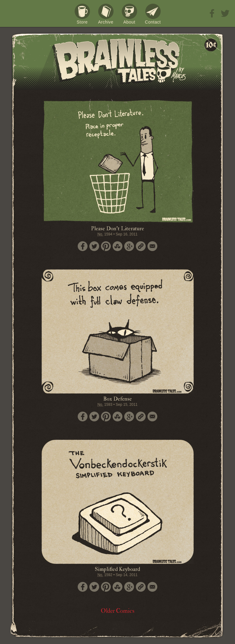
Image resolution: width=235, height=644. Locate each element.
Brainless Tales (117, 61)
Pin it (106, 246)
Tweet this (94, 246)
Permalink (141, 246)
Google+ (129, 246)
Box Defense (117, 399)
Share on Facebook (83, 246)
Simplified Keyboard (117, 569)
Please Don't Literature (117, 229)
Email (152, 246)
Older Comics (117, 611)
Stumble (117, 246)
